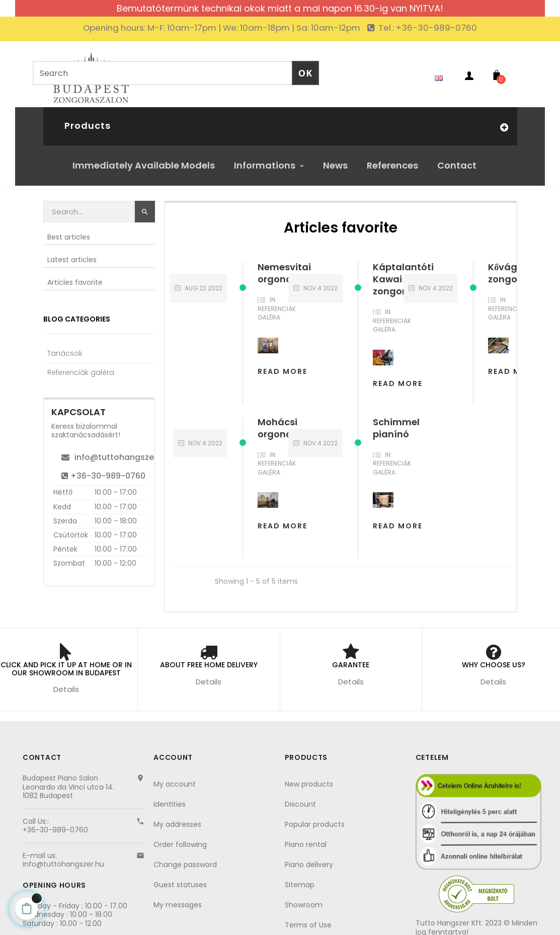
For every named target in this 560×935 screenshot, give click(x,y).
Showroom (304, 897)
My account (175, 776)
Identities (170, 797)
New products (309, 776)
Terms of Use (308, 917)
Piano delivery (309, 857)
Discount (300, 797)
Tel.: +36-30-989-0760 (427, 28)
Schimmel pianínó (396, 420)
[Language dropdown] (437, 70)
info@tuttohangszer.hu (115, 450)
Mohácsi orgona (277, 420)
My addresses (177, 817)
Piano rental (306, 837)
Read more (513, 364)
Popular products (315, 817)
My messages (178, 897)
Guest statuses (180, 877)
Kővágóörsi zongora (514, 265)
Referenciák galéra (277, 306)
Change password (185, 857)
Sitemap (300, 877)
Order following (180, 837)
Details (66, 682)
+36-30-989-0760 (103, 468)
